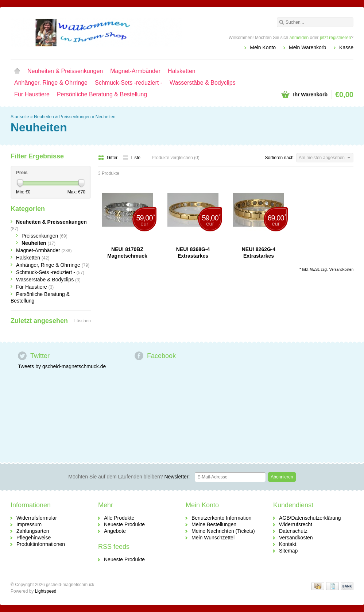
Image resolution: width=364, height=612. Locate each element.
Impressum (29, 524)
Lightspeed (46, 591)
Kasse (346, 47)
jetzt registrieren (335, 38)
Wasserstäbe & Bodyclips (203, 83)
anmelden (299, 38)
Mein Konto (263, 47)
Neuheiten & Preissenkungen (65, 71)
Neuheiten (106, 117)
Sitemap (288, 551)
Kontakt (288, 544)
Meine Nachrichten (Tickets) (223, 531)
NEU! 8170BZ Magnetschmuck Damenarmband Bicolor (127, 253)
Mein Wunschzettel (213, 538)
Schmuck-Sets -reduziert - (129, 83)
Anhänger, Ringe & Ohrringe (51, 83)
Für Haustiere (32, 94)
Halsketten (182, 71)
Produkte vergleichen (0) (176, 158)
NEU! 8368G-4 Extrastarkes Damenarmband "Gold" (193, 253)
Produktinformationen (41, 544)
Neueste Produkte (124, 524)
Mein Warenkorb (307, 47)
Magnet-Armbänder (135, 71)
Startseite (17, 71)
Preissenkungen (44, 236)
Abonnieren (282, 477)
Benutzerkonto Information (221, 518)
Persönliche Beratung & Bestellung (102, 94)
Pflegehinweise (34, 538)
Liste (131, 158)
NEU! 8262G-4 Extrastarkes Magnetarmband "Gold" (258, 253)
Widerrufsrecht (296, 524)
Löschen (83, 321)
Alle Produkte (119, 518)
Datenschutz (293, 531)
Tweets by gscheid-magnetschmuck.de (62, 366)
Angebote (115, 531)
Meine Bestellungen (214, 524)
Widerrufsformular (37, 518)
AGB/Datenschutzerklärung (310, 518)
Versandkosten (341, 270)
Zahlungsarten (33, 531)
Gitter (109, 158)
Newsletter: (129, 477)
